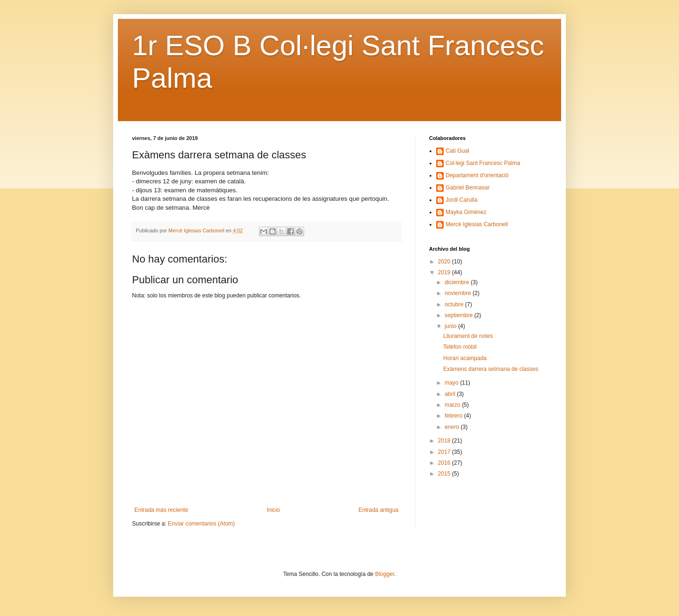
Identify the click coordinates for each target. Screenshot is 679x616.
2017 (445, 452)
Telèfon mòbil (460, 347)
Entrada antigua (378, 510)
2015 (445, 474)
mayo (452, 383)
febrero (454, 416)
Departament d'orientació (477, 175)
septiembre (460, 315)
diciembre (458, 282)
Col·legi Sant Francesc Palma (483, 163)
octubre (455, 304)
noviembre (459, 293)
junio (451, 326)
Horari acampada (465, 358)
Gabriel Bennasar (468, 188)
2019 (445, 272)
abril (451, 394)
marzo (453, 405)
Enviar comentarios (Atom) (201, 524)
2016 (445, 463)
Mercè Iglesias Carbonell (477, 224)
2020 (445, 262)
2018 (445, 441)
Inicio (273, 510)
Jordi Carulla (461, 200)
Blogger (385, 574)
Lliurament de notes (468, 336)
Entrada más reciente (161, 510)
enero (453, 427)
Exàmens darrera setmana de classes (491, 369)
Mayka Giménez (466, 212)
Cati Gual (457, 151)
